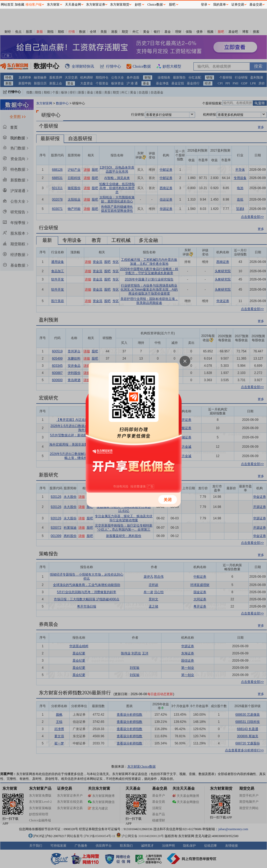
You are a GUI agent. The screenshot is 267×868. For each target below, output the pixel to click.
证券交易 (238, 5)
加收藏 (19, 5)
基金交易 (256, 5)
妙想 (138, 5)
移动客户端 (34, 5)
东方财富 (53, 5)
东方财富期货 (120, 5)
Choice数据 (155, 5)
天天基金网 (73, 5)
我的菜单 (220, 5)
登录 (204, 5)
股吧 (172, 5)
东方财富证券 (96, 5)
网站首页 (7, 5)
